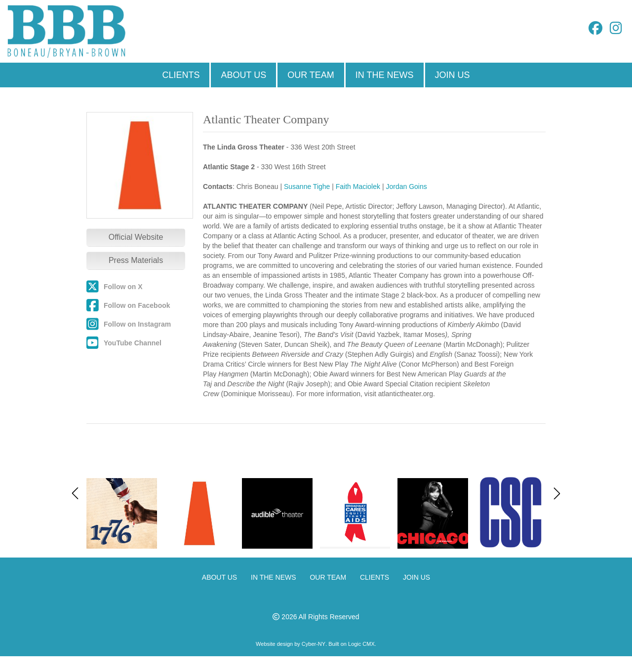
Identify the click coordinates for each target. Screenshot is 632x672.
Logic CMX (361, 644)
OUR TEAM (311, 75)
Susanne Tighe (307, 187)
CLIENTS (181, 75)
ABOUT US (243, 75)
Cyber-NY (314, 644)
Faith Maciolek (358, 187)
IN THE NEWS (385, 75)
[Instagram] (616, 31)
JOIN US (453, 75)
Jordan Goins (406, 187)
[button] (557, 493)
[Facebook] (595, 31)
